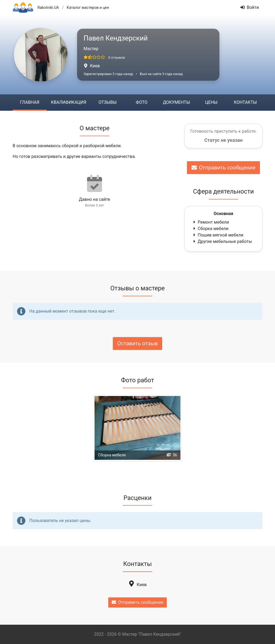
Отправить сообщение (224, 168)
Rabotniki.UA (48, 8)
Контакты (245, 102)
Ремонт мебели (211, 222)
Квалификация (69, 102)
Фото (142, 102)
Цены (211, 102)
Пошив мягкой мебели (218, 235)
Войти (250, 7)
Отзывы (108, 102)
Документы (177, 102)
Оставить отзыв (138, 343)
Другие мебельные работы (222, 241)
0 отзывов (117, 58)
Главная (30, 102)
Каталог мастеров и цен (88, 8)
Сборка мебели (210, 229)
